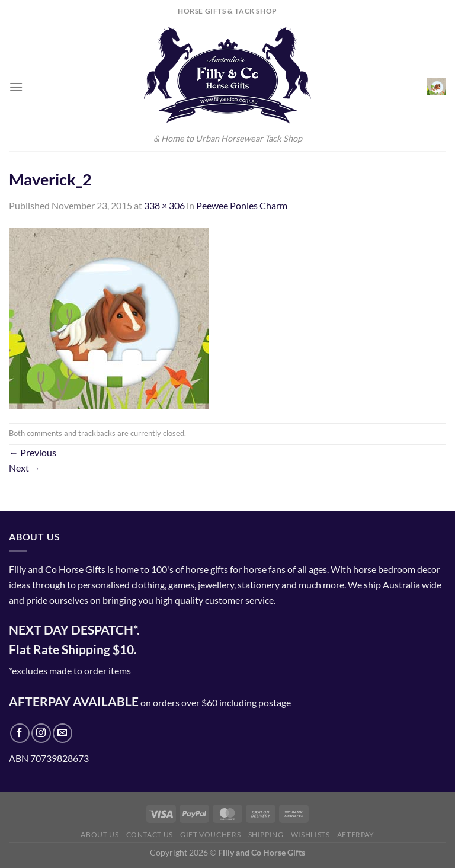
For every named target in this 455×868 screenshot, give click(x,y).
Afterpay (356, 835)
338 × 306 (164, 205)
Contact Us (150, 835)
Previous (33, 452)
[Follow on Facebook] (20, 733)
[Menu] (16, 87)
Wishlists (310, 835)
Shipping (266, 835)
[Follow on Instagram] (41, 733)
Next (25, 468)
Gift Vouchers (210, 835)
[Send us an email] (63, 733)
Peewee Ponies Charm (242, 205)
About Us (100, 835)
